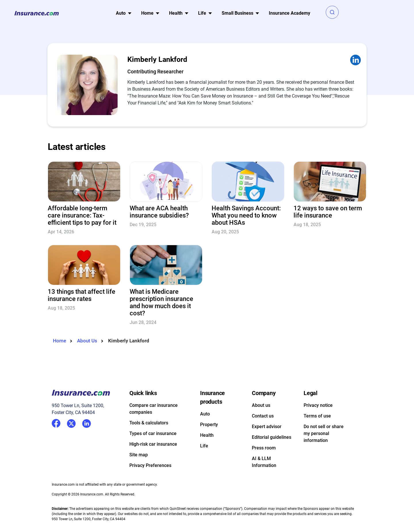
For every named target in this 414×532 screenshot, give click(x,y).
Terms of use (317, 416)
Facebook (56, 423)
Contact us (263, 416)
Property (209, 425)
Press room (264, 448)
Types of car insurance (153, 433)
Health (207, 435)
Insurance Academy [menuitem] (290, 13)
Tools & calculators (149, 423)
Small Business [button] (237, 13)
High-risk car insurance (153, 444)
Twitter (71, 423)
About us (261, 405)
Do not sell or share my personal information (324, 433)
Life (204, 446)
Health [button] (176, 13)
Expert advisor (267, 427)
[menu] (121, 13)
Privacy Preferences (150, 465)
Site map (139, 455)
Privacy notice (318, 405)
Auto (205, 414)
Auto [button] (121, 13)
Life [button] (202, 13)
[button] (332, 12)
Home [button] (147, 13)
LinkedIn (87, 423)
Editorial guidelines (272, 437)
